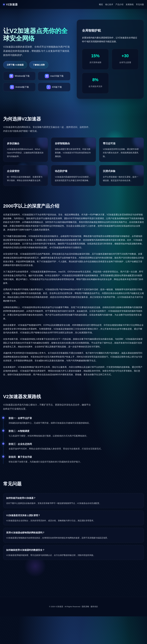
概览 (101, 4)
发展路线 (130, 4)
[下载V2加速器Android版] (19, 87)
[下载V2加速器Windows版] (19, 76)
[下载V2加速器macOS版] (54, 76)
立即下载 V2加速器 (15, 65)
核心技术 (109, 4)
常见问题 (140, 4)
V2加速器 (59, 607)
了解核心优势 (39, 65)
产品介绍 (119, 4)
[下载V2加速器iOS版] (54, 87)
